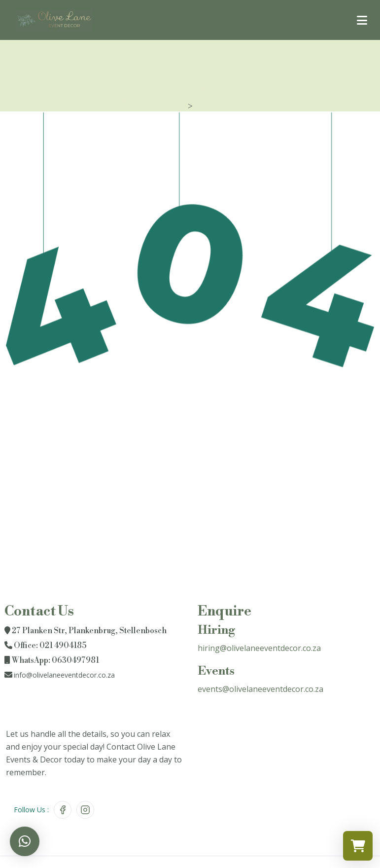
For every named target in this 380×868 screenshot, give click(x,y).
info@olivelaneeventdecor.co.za (64, 675)
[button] (25, 841)
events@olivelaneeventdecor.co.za (260, 689)
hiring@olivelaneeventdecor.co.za (259, 648)
